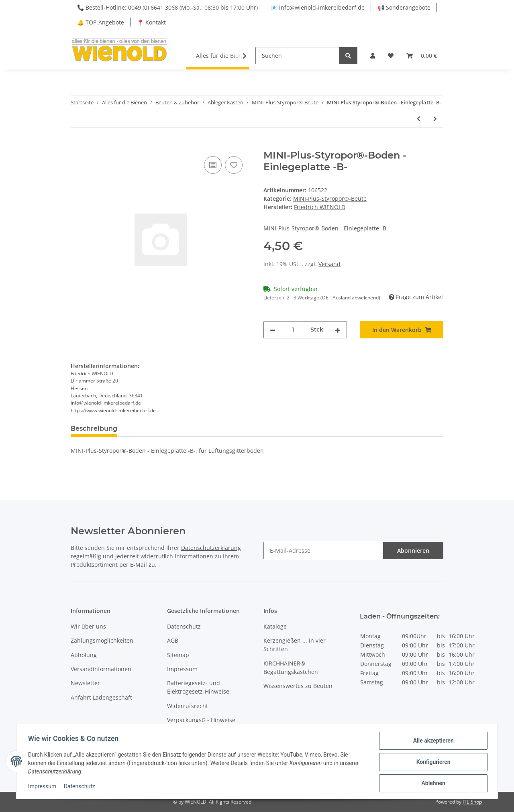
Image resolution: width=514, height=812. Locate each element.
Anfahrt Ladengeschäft (101, 697)
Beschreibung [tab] (94, 428)
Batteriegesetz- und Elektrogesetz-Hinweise (198, 687)
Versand (329, 264)
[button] (373, 56)
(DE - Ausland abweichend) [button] (350, 298)
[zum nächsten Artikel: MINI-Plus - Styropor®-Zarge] (435, 119)
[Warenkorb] (422, 56)
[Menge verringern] (273, 330)
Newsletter (85, 683)
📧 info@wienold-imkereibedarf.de (318, 7)
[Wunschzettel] (391, 56)
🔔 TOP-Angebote (101, 22)
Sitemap (178, 655)
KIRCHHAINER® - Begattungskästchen (291, 668)
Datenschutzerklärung (211, 548)
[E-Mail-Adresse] (323, 550)
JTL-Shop (472, 802)
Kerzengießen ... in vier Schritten (295, 645)
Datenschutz (184, 626)
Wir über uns (88, 626)
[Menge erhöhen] (338, 330)
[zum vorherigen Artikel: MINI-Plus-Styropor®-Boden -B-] (419, 119)
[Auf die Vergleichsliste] (213, 165)
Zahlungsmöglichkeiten (102, 640)
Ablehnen (432, 784)
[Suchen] (297, 56)
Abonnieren (413, 550)
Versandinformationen (101, 669)
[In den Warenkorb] (77, 145)
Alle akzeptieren (432, 742)
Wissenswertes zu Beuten (298, 686)
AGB (173, 640)
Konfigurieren (432, 763)
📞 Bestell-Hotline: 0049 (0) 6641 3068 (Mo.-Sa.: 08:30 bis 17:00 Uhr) (167, 7)
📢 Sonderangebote (404, 7)
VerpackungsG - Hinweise (201, 720)
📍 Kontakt (151, 22)
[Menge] (293, 330)
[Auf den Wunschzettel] (234, 165)
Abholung (84, 655)
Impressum (182, 669)
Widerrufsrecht (188, 706)
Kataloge (275, 626)
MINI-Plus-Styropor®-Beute (330, 198)
